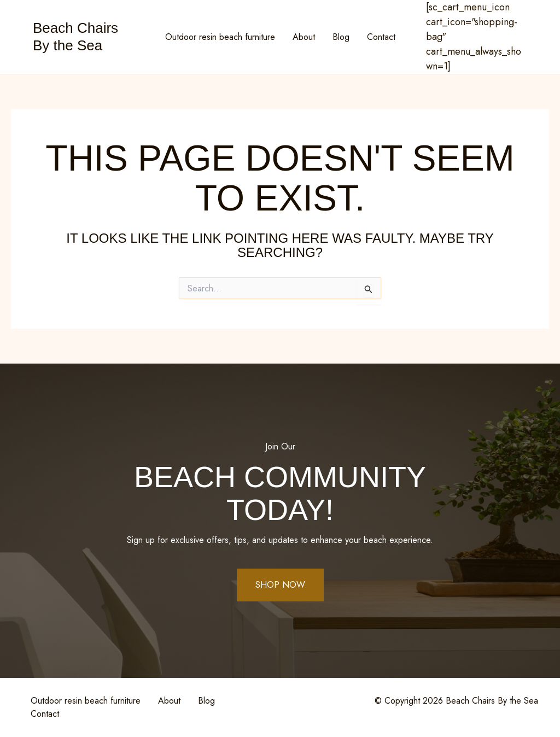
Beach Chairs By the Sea (75, 36)
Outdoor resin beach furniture (220, 37)
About (304, 37)
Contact (381, 37)
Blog (341, 37)
